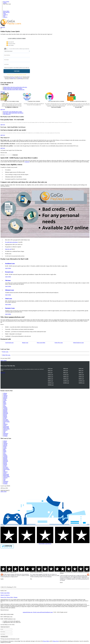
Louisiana (5, 409)
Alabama (5, 393)
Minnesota (5, 412)
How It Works (6, 2)
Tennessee (5, 430)
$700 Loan (50, 373)
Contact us (5, 15)
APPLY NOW (4, 492)
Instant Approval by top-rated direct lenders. (13, 88)
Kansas (5, 406)
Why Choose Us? (7, 114)
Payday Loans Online (5, 593)
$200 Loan (66, 369)
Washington (6, 434)
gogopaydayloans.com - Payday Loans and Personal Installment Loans (38, 612)
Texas (4, 431)
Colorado (5, 397)
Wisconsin (5, 435)
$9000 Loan (50, 381)
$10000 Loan (66, 381)
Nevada (5, 418)
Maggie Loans (25, 343)
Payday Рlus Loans (59, 343)
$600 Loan (81, 371)
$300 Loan (81, 369)
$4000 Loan (66, 377)
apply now (3, 27)
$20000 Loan (51, 383)
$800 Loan (66, 373)
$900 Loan (81, 373)
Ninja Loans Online (41, 343)
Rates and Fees (6, 12)
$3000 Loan (50, 377)
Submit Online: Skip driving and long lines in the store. (15, 87)
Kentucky (5, 407)
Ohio (4, 423)
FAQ (4, 16)
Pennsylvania (6, 426)
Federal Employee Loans (78, 343)
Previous (2, 575)
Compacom (27, 162)
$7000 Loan (66, 379)
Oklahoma (5, 424)
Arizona (5, 394)
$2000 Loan (81, 375)
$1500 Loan (66, 375)
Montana (5, 416)
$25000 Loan (66, 383)
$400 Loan (50, 371)
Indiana (5, 404)
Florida (5, 399)
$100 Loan (50, 369)
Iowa (4, 405)
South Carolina (6, 429)
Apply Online (8, 268)
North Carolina (6, 422)
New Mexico (6, 420)
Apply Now (3, 373)
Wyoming (5, 436)
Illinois (5, 403)
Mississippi (6, 413)
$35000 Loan (51, 385)
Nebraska (5, 417)
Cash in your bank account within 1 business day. (14, 90)
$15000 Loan (82, 381)
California (5, 396)
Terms (4, 13)
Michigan (5, 411)
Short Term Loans (7, 4)
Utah (4, 432)
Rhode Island (6, 428)
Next (88, 575)
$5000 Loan (81, 377)
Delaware (5, 398)
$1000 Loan (50, 375)
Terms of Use (20, 78)
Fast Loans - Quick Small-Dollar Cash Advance (13, 113)
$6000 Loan (50, 379)
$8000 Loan (81, 379)
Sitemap (16, 597)
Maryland (5, 410)
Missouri (5, 415)
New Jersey (6, 419)
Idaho (4, 402)
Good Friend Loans (9, 343)
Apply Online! (4, 361)
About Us (5, 17)
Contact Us (7, 595)
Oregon (5, 425)
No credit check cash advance (11, 242)
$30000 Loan (82, 383)
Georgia (5, 400)
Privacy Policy (6, 11)
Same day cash (8, 249)
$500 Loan (66, 371)
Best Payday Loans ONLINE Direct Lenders (13, 112)
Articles (5, 3)
